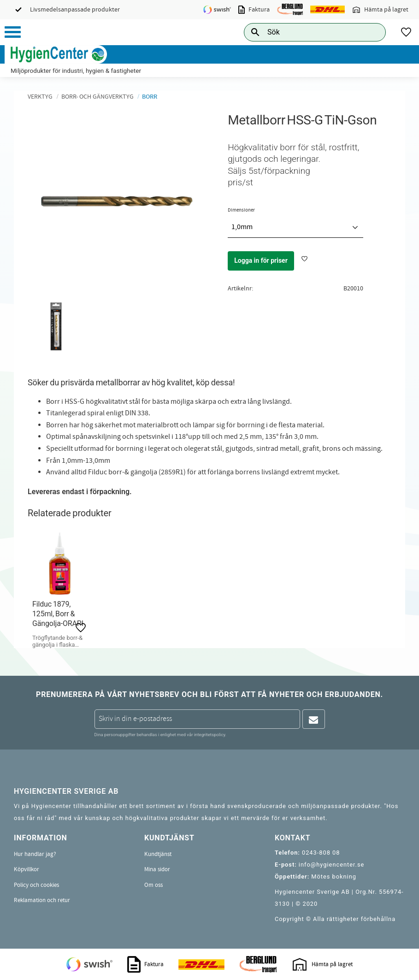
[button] (13, 32)
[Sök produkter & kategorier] (304, 32)
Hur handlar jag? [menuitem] (35, 854)
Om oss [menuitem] (153, 885)
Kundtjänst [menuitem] (158, 854)
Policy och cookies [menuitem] (36, 885)
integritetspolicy (210, 735)
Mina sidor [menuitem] (157, 869)
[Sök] (372, 32)
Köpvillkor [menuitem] (27, 869)
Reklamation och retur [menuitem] (42, 900)
